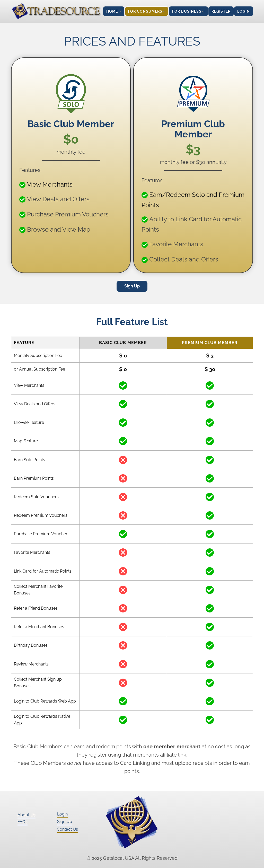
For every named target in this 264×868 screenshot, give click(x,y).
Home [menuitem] (112, 11)
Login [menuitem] (244, 11)
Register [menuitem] (221, 11)
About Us (27, 815)
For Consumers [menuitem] (145, 11)
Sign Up (132, 286)
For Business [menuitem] (187, 11)
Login (62, 814)
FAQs (23, 822)
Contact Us (67, 829)
